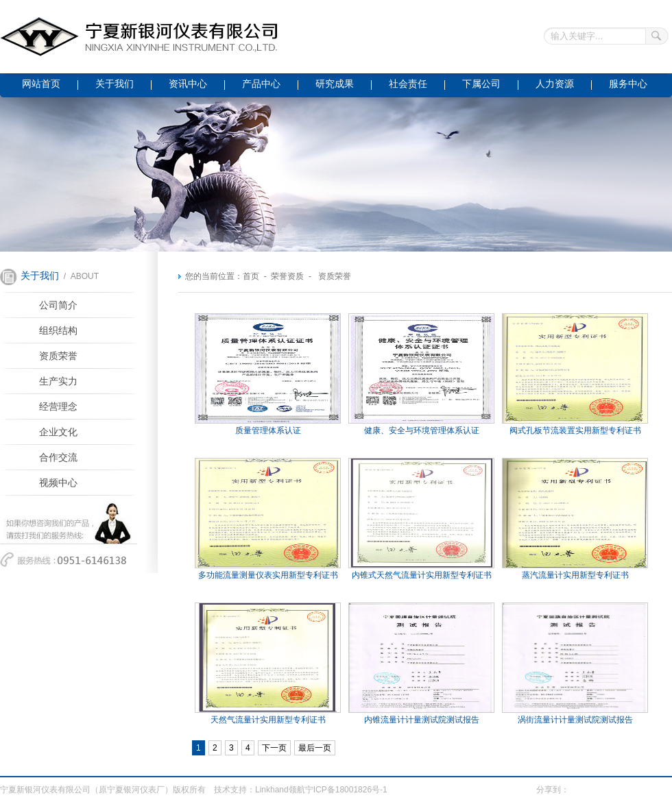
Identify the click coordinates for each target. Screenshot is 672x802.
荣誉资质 (287, 276)
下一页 (274, 748)
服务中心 (628, 84)
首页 (251, 276)
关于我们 (115, 84)
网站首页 (41, 84)
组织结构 (58, 331)
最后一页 (315, 748)
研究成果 (335, 84)
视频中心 (58, 483)
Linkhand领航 (280, 790)
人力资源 (555, 84)
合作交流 (58, 458)
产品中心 (261, 84)
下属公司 (481, 84)
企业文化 (58, 432)
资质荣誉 (58, 356)
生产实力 (58, 381)
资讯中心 (188, 84)
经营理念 (58, 407)
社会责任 (408, 84)
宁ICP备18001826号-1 (346, 790)
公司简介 (58, 305)
